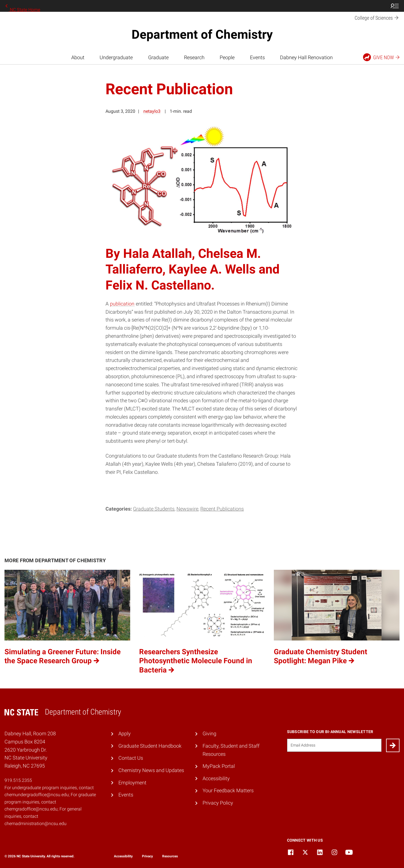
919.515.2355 (18, 780)
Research (194, 57)
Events (257, 57)
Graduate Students (154, 509)
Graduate (158, 57)
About (78, 57)
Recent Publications (222, 509)
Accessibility (216, 778)
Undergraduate (116, 57)
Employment (132, 783)
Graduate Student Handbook (150, 746)
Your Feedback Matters (228, 790)
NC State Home (22, 6)
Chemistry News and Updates (151, 770)
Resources (170, 856)
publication (122, 304)
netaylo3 (152, 111)
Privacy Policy (218, 803)
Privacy (147, 856)
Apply (125, 733)
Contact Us (131, 758)
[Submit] (393, 745)
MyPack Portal (219, 766)
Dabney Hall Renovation (306, 57)
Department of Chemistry (202, 35)
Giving (209, 733)
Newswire (187, 509)
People (227, 57)
